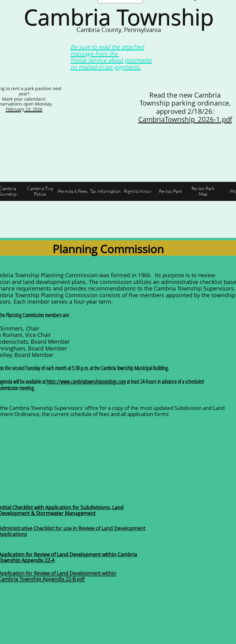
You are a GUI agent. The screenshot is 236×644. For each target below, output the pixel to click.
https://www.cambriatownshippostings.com (86, 382)
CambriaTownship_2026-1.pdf (185, 119)
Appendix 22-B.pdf (63, 579)
